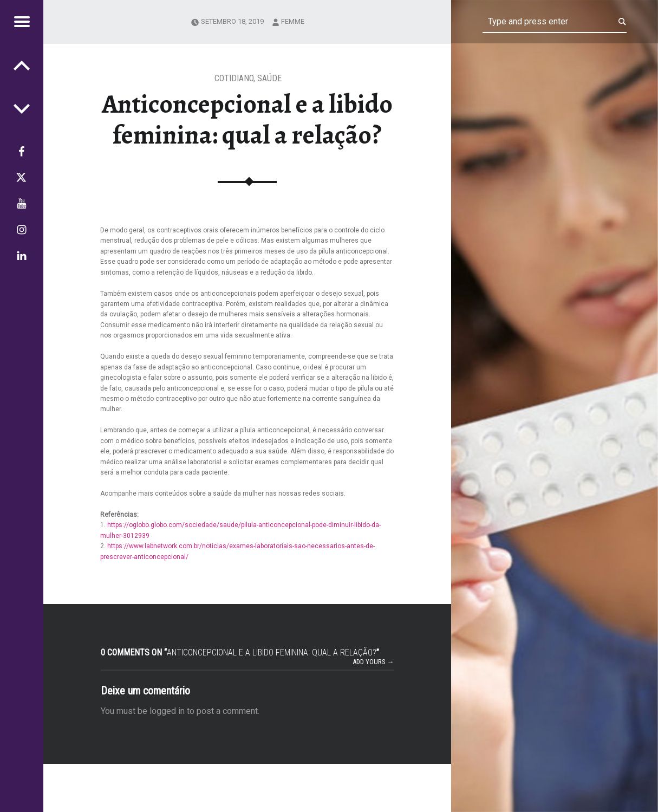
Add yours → (373, 662)
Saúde (269, 78)
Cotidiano (234, 78)
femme (293, 21)
